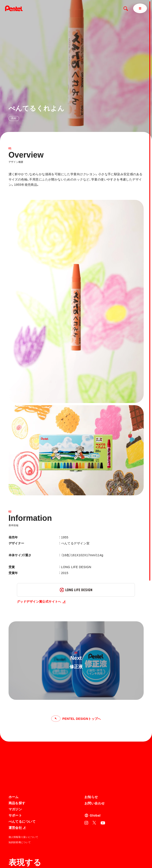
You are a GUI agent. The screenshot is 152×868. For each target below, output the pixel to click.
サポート (15, 773)
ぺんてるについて (22, 779)
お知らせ (91, 754)
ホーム (14, 754)
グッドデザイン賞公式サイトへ (41, 602)
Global (95, 773)
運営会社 (17, 785)
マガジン (15, 767)
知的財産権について (20, 800)
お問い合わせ (95, 761)
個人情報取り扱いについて (23, 794)
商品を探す (17, 760)
